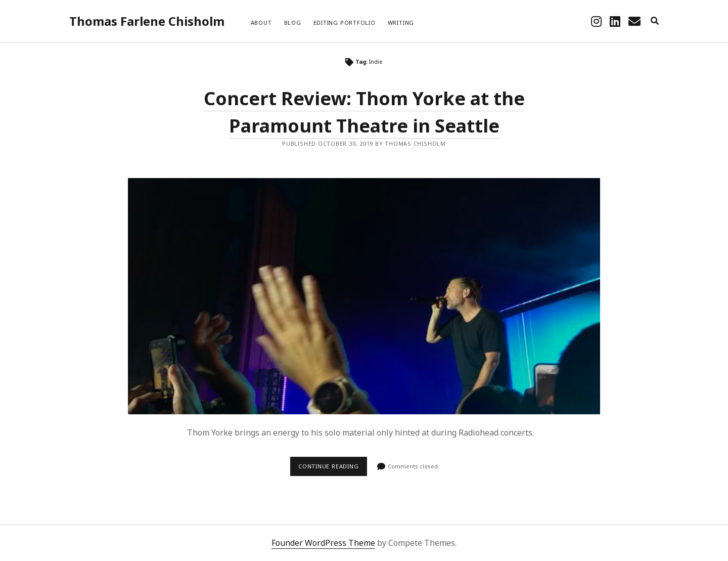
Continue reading (333, 469)
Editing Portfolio (345, 23)
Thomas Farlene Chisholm (147, 21)
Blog (293, 23)
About (261, 23)
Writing (401, 23)
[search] (655, 21)
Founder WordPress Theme (323, 543)
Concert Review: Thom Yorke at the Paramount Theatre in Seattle (364, 296)
